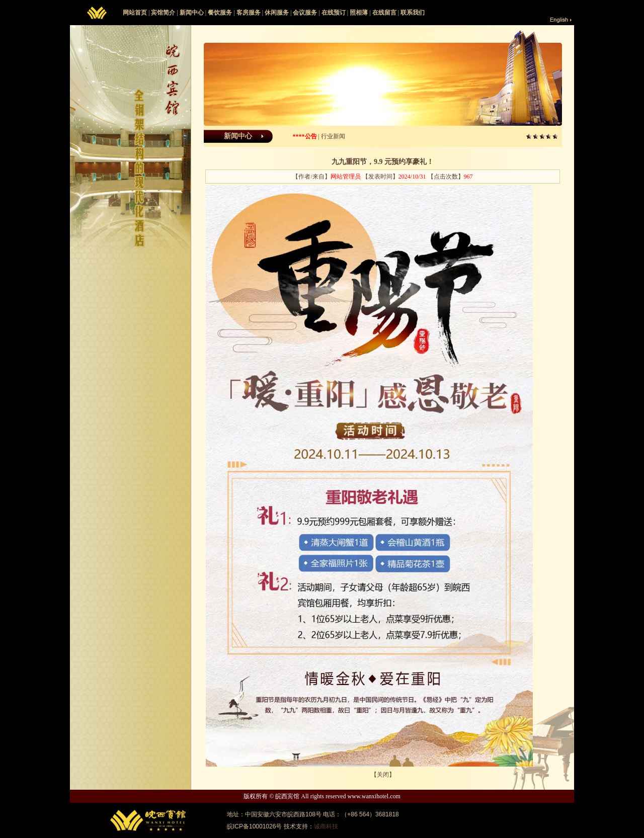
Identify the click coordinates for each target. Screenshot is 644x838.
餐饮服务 (220, 13)
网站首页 (135, 13)
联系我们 (413, 13)
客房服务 (249, 13)
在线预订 (334, 13)
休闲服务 (277, 13)
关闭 (383, 775)
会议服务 (305, 13)
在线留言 (384, 13)
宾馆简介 (163, 13)
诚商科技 (326, 826)
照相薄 (359, 13)
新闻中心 (192, 13)
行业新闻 (333, 136)
